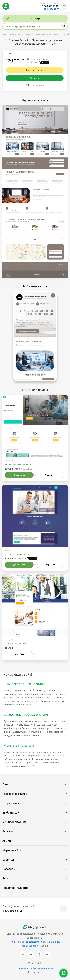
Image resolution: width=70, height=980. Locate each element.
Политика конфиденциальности (35, 968)
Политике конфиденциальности (28, 942)
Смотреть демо (35, 70)
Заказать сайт (51, 9)
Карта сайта (35, 972)
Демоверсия (19, 475)
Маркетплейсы (12, 850)
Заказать (35, 78)
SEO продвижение (14, 822)
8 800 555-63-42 (50, 6)
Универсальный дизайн (18, 464)
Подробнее (50, 475)
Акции (7, 841)
